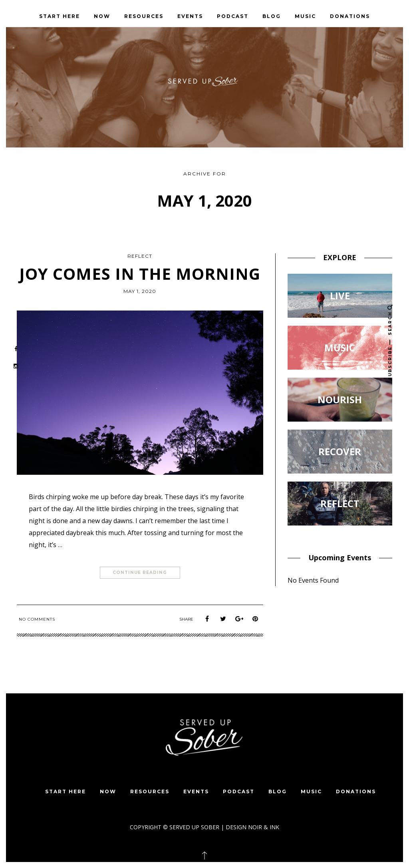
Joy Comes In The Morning (140, 274)
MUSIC (305, 16)
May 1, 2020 (140, 291)
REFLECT (140, 256)
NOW (102, 16)
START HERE (60, 16)
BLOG (272, 16)
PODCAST (233, 16)
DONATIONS (350, 16)
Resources (144, 16)
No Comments (37, 619)
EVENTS (190, 16)
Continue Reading (140, 573)
